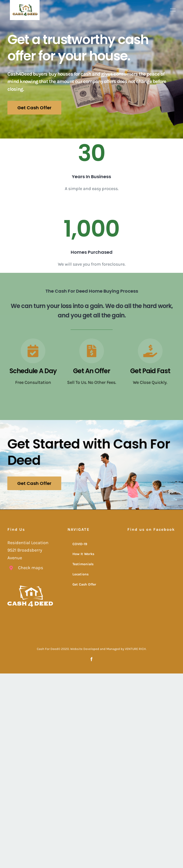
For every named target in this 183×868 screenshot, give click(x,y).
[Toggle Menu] (173, 10)
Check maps (31, 567)
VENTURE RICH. (136, 649)
